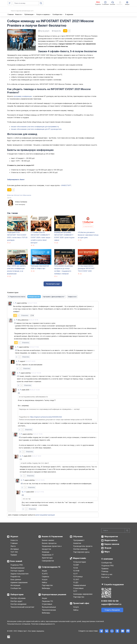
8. (20, 456)
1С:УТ (75, 574)
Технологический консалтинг (22, 607)
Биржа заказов (112, 544)
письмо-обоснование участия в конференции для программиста (35, 127)
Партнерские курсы (81, 552)
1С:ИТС (45, 574)
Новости (14, 540)
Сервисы (45, 577)
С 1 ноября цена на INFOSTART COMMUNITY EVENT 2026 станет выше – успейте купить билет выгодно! (41, 238)
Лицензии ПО (47, 601)
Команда (46, 552)
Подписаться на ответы (17, 297)
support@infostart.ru (111, 604)
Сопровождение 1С (51, 567)
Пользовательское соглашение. (19, 624)
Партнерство (47, 585)
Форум (108, 548)
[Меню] (10, 3)
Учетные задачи (17, 571)
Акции (44, 571)
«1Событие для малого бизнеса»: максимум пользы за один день (88, 235)
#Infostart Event (18, 195)
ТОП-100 (14, 552)
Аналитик (77, 543)
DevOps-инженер (80, 549)
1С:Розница (78, 577)
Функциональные (17, 568)
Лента (13, 546)
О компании (107, 559)
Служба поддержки (114, 584)
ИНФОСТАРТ (66, 185)
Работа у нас (107, 574)
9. (21, 480)
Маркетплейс (80, 558)
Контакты (105, 577)
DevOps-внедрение (18, 604)
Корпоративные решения (54, 594)
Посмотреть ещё (53, 284)
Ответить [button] (25, 315)
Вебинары (46, 588)
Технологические (49, 610)
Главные (14, 543)
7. (19, 434)
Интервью (15, 549)
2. (15, 320)
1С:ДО (76, 582)
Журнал (14, 536)
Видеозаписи (111, 540)
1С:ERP (76, 565)
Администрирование (19, 582)
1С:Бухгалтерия (80, 562)
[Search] (116, 530)
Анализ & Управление (52, 536)
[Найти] (127, 530)
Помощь (105, 571)
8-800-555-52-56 (110, 601)
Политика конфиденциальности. (43, 624)
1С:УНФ (76, 571)
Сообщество (16, 588)
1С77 (75, 591)
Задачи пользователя (19, 574)
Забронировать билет (16, 179)
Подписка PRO (17, 565)
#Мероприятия (27, 195)
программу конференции (23, 96)
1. (14, 303)
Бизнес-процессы (49, 543)
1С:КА (76, 568)
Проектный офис (81, 603)
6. (19, 390)
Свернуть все (72, 297)
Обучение (78, 536)
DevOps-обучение (18, 598)
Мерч (107, 552)
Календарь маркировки (83, 594)
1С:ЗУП (76, 579)
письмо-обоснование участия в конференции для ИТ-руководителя (36, 129)
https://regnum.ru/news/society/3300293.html (46, 417)
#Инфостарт (10, 195)
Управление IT (48, 555)
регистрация (40, 515)
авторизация (50, 515)
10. (23, 492)
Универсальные (80, 585)
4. (17, 361)
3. (16, 347)
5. (18, 373)
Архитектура (47, 558)
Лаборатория (17, 594)
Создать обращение (112, 610)
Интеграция (15, 585)
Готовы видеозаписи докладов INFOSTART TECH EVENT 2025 (86, 268)
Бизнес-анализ (48, 540)
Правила (105, 569)
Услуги (45, 579)
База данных (16, 579)
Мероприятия (111, 536)
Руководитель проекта (83, 546)
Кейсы (44, 582)
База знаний (16, 561)
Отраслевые (47, 604)
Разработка (15, 577)
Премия (14, 555)
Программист (79, 540)
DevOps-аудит (16, 601)
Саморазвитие (48, 561)
